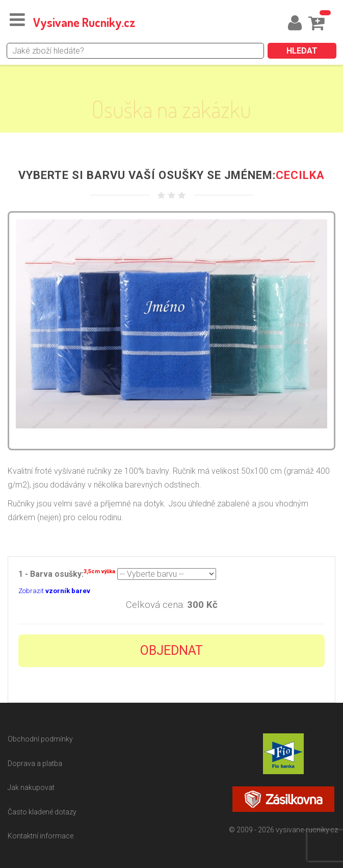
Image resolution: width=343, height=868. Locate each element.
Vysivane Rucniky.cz (84, 22)
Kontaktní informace (41, 836)
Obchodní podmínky (40, 739)
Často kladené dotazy (42, 812)
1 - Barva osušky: (67, 573)
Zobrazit (54, 591)
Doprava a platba (35, 763)
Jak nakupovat (31, 787)
